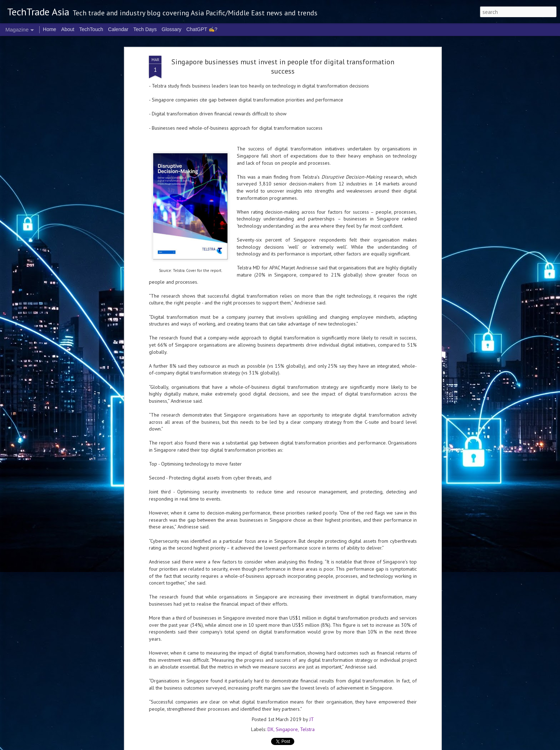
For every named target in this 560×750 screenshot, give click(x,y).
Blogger (375, 746)
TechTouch (91, 29)
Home (49, 29)
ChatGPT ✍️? (202, 29)
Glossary (172, 29)
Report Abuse (394, 746)
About (68, 29)
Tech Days (145, 29)
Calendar (118, 29)
